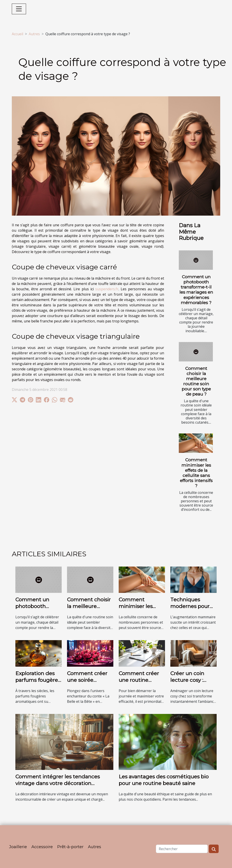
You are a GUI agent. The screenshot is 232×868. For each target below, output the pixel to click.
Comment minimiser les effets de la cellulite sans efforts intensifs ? (196, 473)
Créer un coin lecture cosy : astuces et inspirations (187, 683)
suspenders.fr (107, 289)
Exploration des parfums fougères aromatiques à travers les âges (38, 683)
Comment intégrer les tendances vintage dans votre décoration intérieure (58, 783)
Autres (34, 34)
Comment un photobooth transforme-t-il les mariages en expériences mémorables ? (196, 290)
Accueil (17, 34)
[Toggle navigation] (19, 9)
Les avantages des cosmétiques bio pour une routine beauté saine (164, 780)
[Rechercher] (182, 849)
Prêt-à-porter (70, 847)
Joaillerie (18, 847)
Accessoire (42, 847)
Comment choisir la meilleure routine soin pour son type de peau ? (196, 381)
